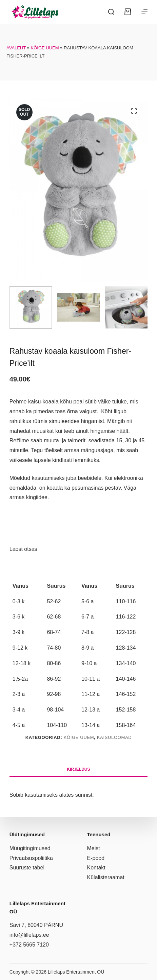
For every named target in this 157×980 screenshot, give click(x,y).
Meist (94, 848)
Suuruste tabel (27, 868)
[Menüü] (144, 12)
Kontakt (96, 868)
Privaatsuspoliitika (31, 858)
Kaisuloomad (114, 737)
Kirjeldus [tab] (78, 769)
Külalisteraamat (106, 877)
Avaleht (16, 48)
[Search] (111, 12)
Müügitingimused (30, 848)
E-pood (96, 858)
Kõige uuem (45, 48)
